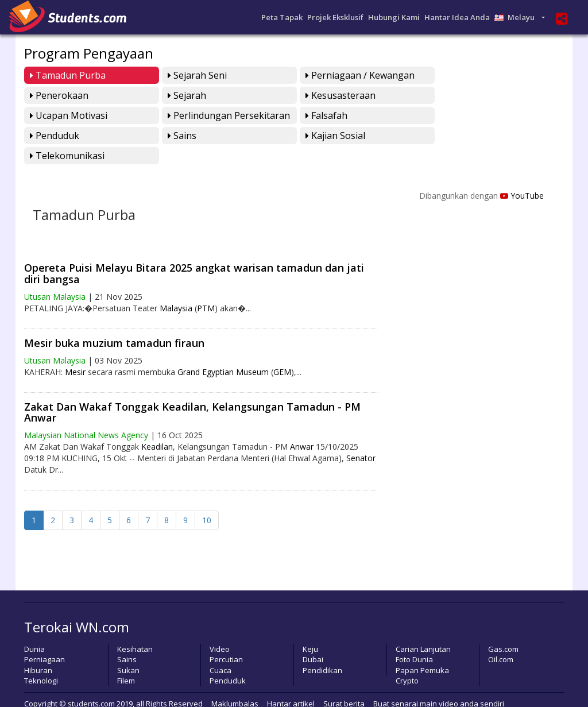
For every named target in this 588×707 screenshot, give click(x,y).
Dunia (34, 629)
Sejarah (49, 95)
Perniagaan (45, 640)
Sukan (128, 650)
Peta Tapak (282, 17)
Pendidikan (322, 650)
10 (207, 501)
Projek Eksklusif (335, 17)
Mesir (75, 352)
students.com (91, 683)
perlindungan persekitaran (496, 95)
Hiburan (38, 650)
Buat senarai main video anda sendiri (439, 683)
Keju (310, 629)
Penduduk (189, 115)
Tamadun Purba (68, 75)
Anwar (302, 427)
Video (220, 629)
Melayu (517, 17)
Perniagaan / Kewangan (354, 75)
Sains (314, 115)
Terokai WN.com (77, 607)
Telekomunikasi (67, 136)
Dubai (313, 640)
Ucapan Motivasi (339, 95)
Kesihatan (135, 629)
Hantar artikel (291, 683)
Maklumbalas (235, 683)
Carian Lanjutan (423, 629)
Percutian (226, 640)
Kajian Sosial (465, 115)
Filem (126, 661)
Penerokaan (464, 75)
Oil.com (501, 640)
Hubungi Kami (394, 17)
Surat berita (344, 683)
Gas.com (503, 629)
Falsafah (51, 115)
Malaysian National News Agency (86, 416)
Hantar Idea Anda (457, 17)
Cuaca (220, 650)
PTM (206, 288)
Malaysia (176, 288)
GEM (282, 352)
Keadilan (157, 427)
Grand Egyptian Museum (223, 352)
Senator (361, 439)
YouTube (522, 175)
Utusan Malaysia (55, 277)
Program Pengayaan (89, 53)
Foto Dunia (414, 640)
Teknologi (41, 661)
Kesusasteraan (200, 95)
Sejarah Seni (194, 75)
